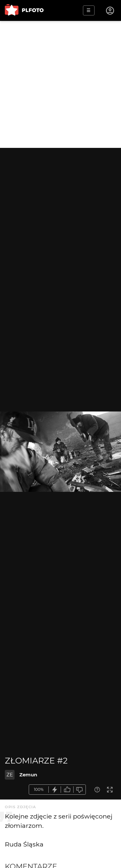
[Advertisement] (60, 84)
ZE (10, 775)
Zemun (28, 775)
